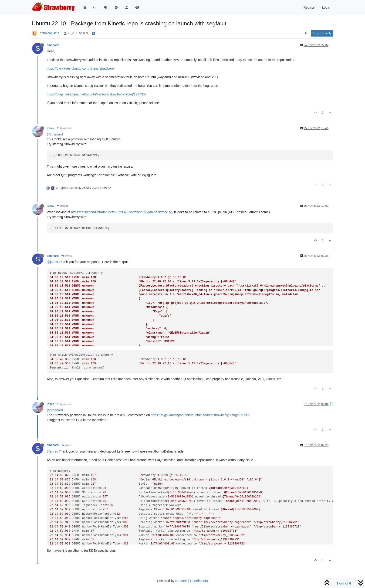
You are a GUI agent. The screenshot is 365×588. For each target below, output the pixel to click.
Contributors (199, 581)
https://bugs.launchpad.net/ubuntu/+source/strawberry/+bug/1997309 (97, 94)
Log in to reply (322, 33)
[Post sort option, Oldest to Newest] (306, 33)
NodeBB (181, 581)
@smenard (64, 128)
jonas (51, 128)
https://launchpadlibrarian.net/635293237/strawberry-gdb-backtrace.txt (122, 212)
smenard (53, 45)
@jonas (63, 206)
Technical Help (49, 33)
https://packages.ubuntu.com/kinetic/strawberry (81, 68)
